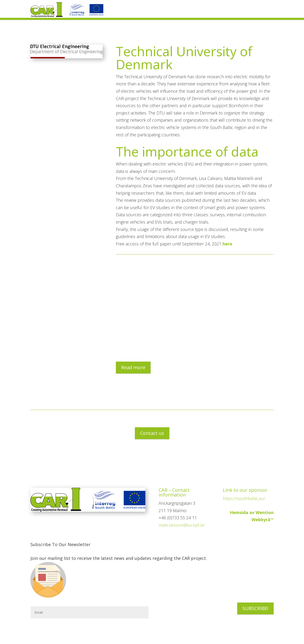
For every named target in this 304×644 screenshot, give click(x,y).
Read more (133, 367)
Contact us (152, 433)
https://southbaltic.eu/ (244, 498)
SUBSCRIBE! (255, 608)
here (227, 244)
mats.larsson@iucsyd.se (182, 525)
